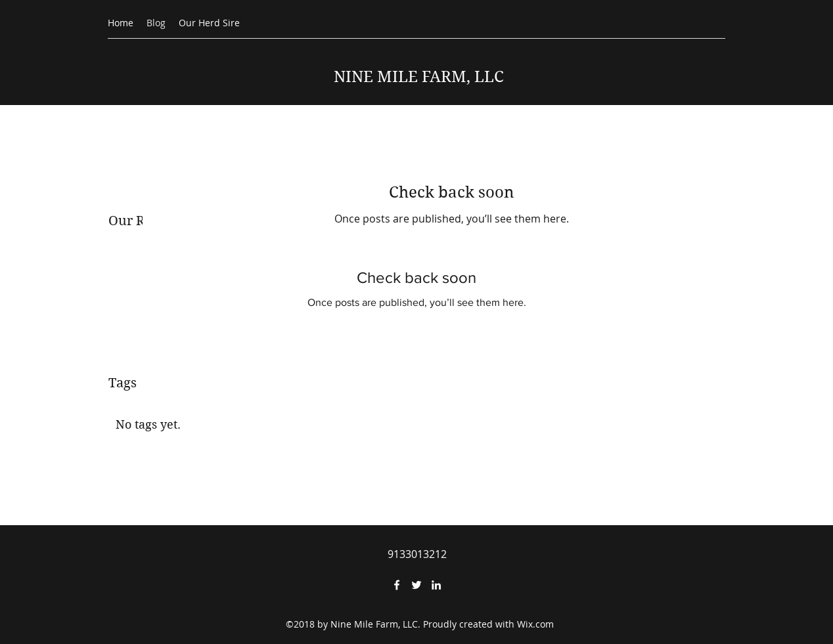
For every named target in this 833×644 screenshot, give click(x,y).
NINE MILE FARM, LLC (419, 77)
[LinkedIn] (436, 585)
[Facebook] (397, 585)
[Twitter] (416, 585)
